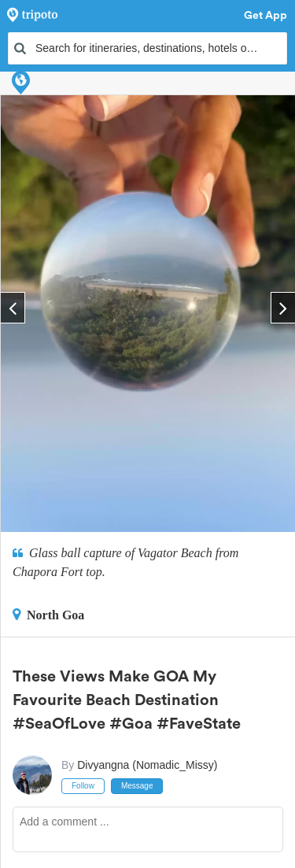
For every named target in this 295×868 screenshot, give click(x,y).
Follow (83, 786)
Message (137, 786)
